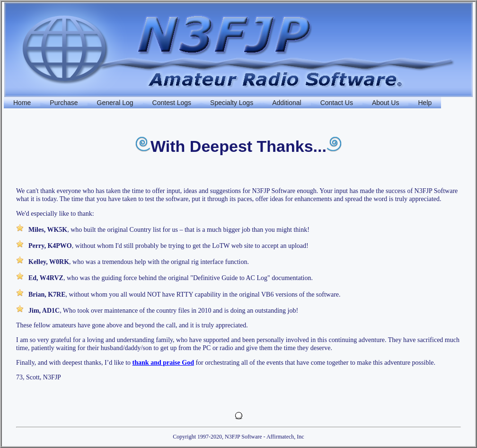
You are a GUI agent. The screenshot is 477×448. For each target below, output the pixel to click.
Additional (287, 103)
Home (22, 103)
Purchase (64, 103)
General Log (115, 103)
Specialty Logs (232, 103)
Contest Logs (172, 103)
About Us (386, 103)
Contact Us (337, 103)
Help (425, 103)
